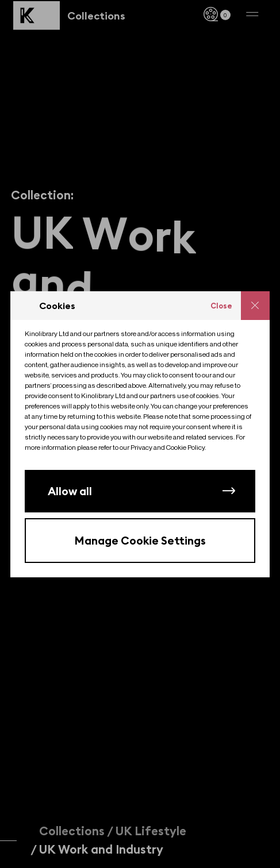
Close (221, 306)
